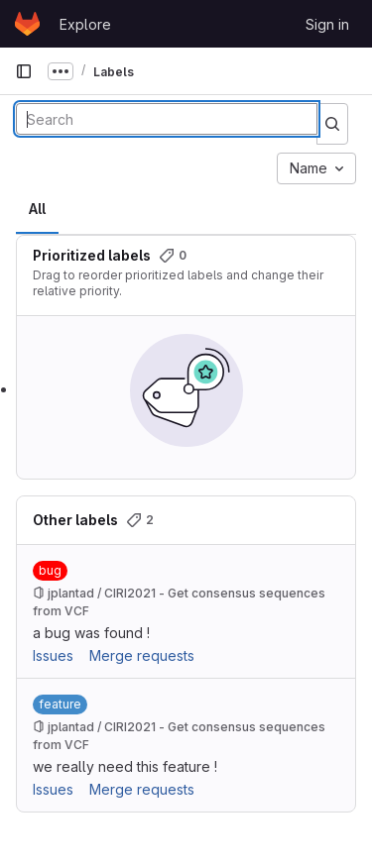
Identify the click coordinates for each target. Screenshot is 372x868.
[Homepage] (27, 24)
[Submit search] (332, 124)
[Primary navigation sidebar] (24, 71)
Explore (85, 24)
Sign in (327, 24)
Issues (53, 655)
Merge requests (142, 655)
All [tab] (37, 209)
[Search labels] (167, 119)
